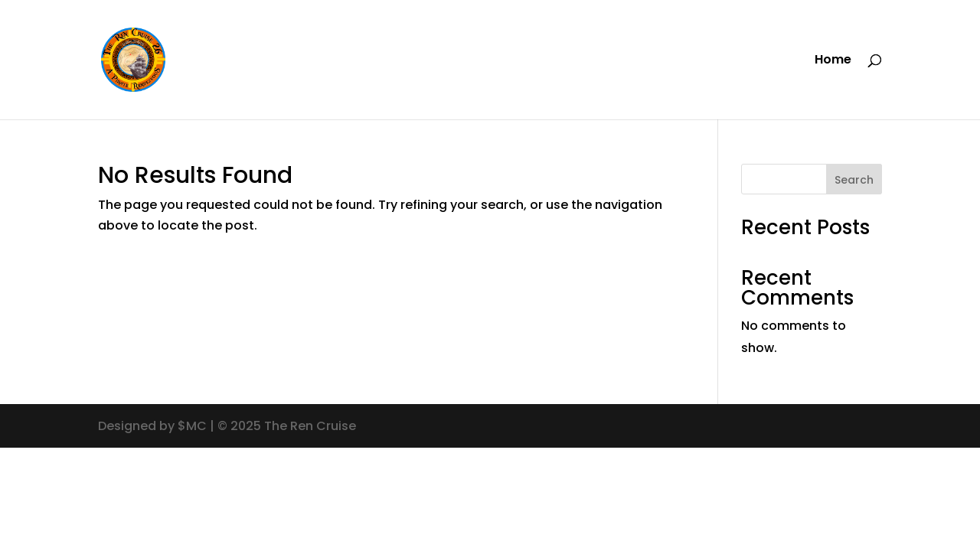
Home (833, 61)
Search (854, 180)
